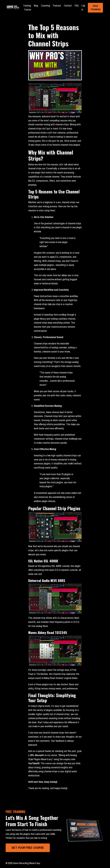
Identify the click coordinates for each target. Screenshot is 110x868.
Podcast (57, 6)
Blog (36, 6)
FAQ (77, 6)
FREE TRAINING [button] (95, 8)
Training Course (27, 8)
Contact (68, 6)
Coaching (45, 6)
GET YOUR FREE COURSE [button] (28, 848)
